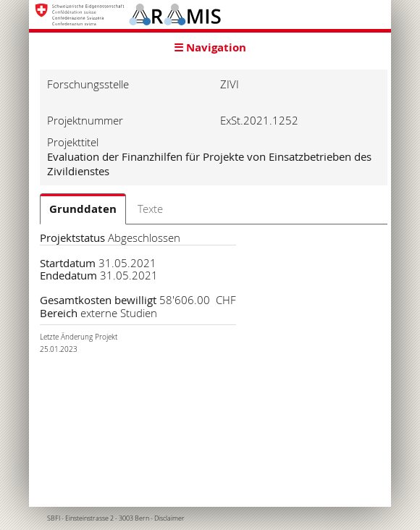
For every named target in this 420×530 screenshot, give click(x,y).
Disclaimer (169, 518)
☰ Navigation (210, 47)
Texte (150, 209)
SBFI (54, 518)
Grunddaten (83, 209)
